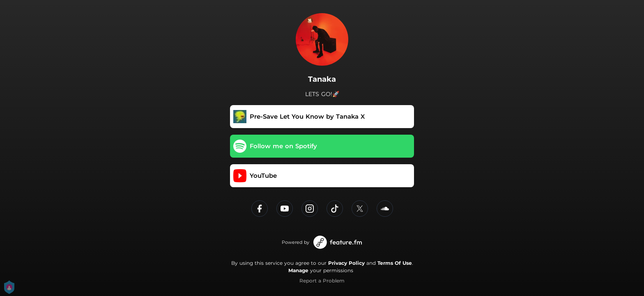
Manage (298, 270)
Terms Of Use (395, 263)
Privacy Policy (346, 263)
